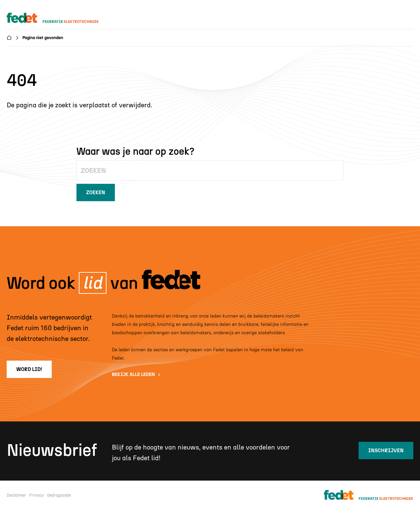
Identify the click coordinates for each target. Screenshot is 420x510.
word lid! (29, 369)
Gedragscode (59, 495)
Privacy (37, 495)
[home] (59, 18)
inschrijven (386, 451)
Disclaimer (16, 495)
